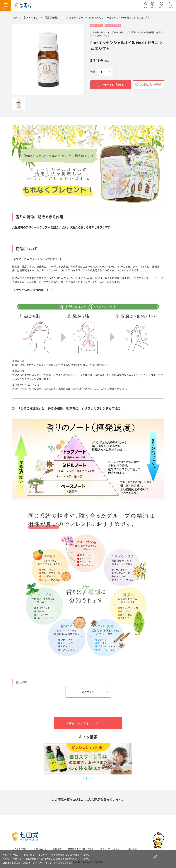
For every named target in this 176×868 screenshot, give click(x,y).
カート (171, 7)
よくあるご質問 (20, 849)
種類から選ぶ (52, 18)
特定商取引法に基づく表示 (81, 849)
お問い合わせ (40, 849)
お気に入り (162, 7)
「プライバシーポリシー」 (43, 863)
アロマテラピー (75, 18)
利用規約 (57, 849)
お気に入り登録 (151, 85)
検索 (146, 8)
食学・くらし (31, 18)
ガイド (153, 7)
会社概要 (132, 849)
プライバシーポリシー (111, 849)
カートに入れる (111, 85)
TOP (15, 18)
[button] (84, 778)
